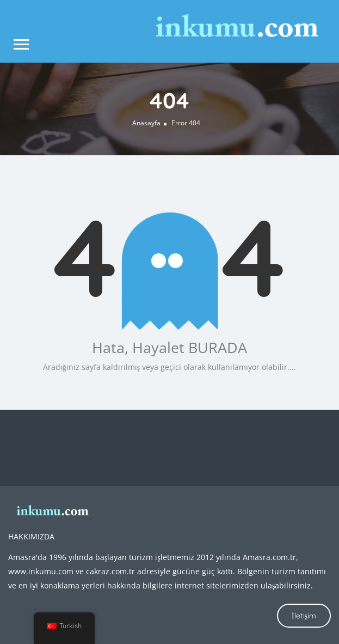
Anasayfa (146, 123)
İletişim (304, 616)
